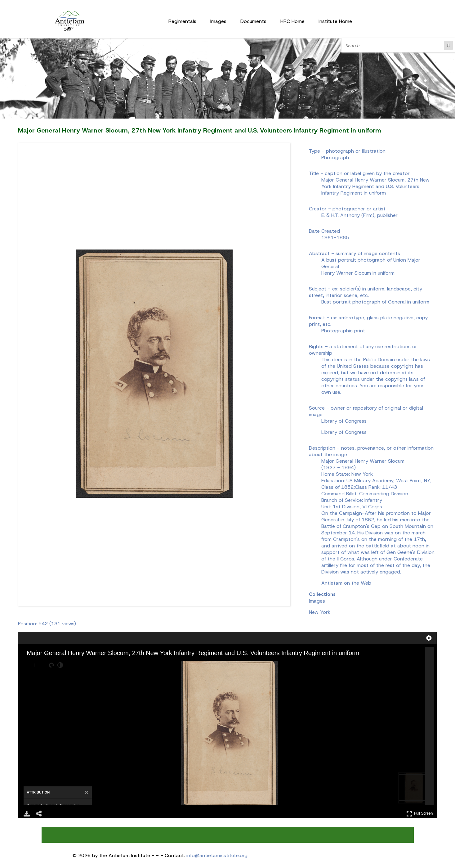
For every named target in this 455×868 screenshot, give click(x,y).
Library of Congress (344, 432)
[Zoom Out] (43, 665)
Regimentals (182, 21)
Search (448, 45)
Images (218, 21)
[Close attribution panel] (86, 792)
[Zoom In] (34, 665)
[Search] (394, 45)
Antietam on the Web (346, 583)
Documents (253, 21)
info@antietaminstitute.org (217, 855)
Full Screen (420, 814)
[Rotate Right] (51, 665)
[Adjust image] (60, 665)
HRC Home (292, 21)
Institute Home (335, 21)
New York (320, 612)
